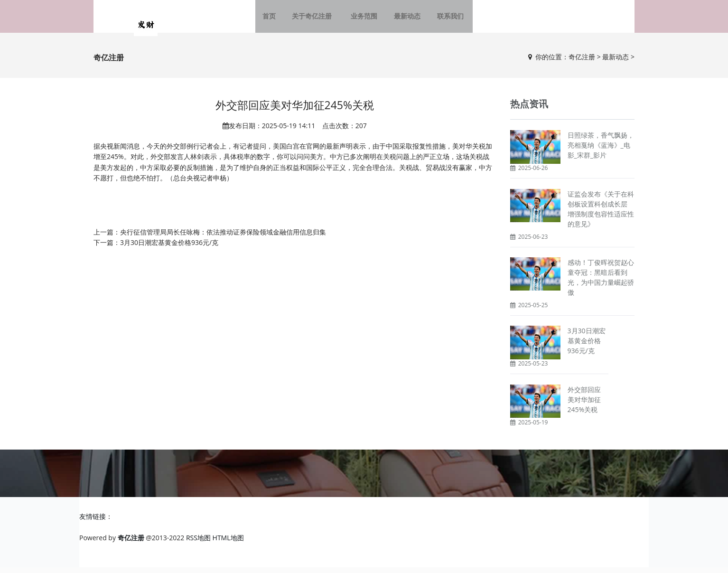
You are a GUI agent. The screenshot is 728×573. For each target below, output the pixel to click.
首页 (276, 19)
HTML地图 (228, 543)
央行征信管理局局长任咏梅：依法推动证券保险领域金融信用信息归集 (223, 237)
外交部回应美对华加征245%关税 (584, 405)
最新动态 (405, 19)
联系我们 (446, 19)
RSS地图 (198, 543)
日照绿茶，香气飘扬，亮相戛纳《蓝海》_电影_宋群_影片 (601, 151)
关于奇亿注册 (317, 19)
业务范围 (364, 19)
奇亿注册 (582, 62)
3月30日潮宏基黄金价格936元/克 (169, 248)
